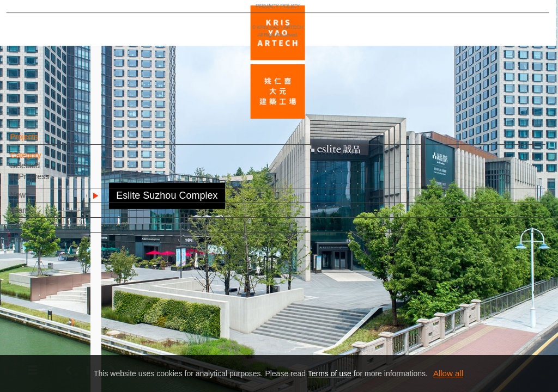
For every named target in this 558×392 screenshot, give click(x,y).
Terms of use (330, 373)
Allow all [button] (448, 373)
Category (44, 161)
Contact (42, 230)
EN (74, 320)
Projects (43, 142)
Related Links (52, 245)
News (38, 200)
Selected (44, 171)
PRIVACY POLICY (56, 352)
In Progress (48, 182)
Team (38, 216)
